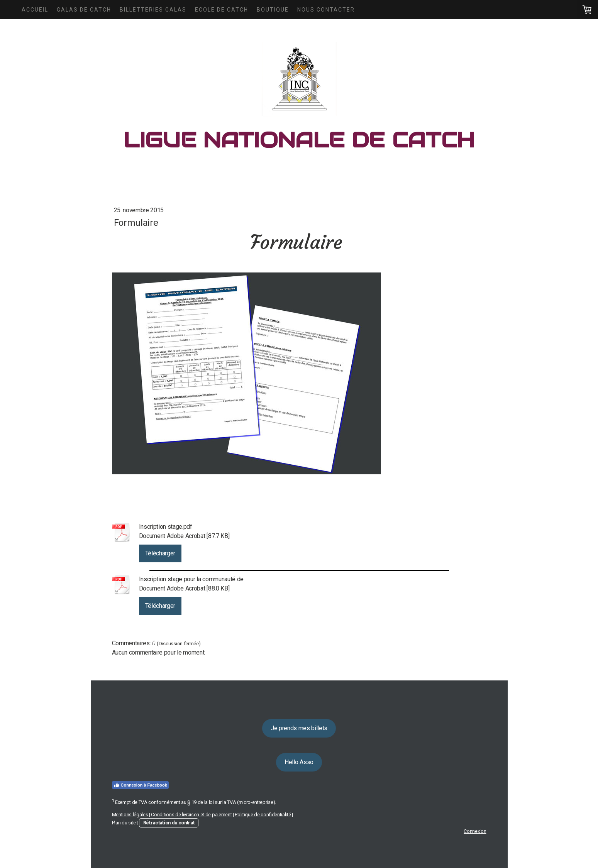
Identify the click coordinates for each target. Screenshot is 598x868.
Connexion (475, 831)
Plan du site (124, 823)
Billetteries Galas (153, 10)
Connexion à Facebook (140, 785)
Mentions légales (130, 815)
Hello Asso (299, 762)
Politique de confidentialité (263, 815)
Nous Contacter (326, 10)
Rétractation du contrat (169, 823)
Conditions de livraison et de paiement (191, 815)
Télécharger (160, 553)
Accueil (35, 10)
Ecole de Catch (222, 10)
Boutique (273, 10)
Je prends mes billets (299, 728)
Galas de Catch (84, 10)
